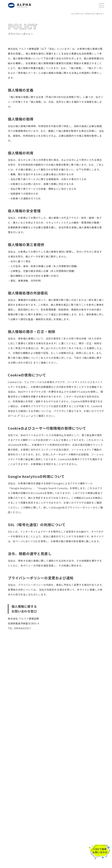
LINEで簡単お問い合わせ (100, 851)
